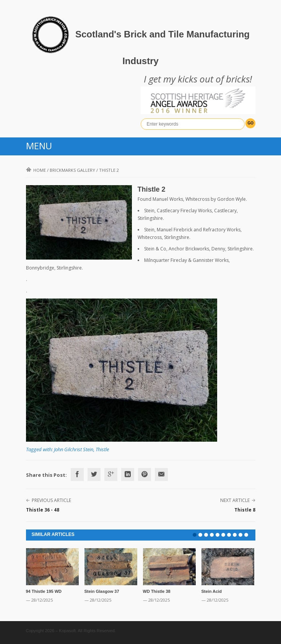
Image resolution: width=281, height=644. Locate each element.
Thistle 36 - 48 (43, 510)
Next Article (235, 500)
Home (36, 170)
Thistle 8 (245, 510)
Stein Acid (212, 591)
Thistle (102, 449)
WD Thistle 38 (157, 591)
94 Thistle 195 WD (44, 591)
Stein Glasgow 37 (102, 591)
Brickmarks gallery (72, 170)
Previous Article (51, 500)
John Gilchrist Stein (74, 449)
